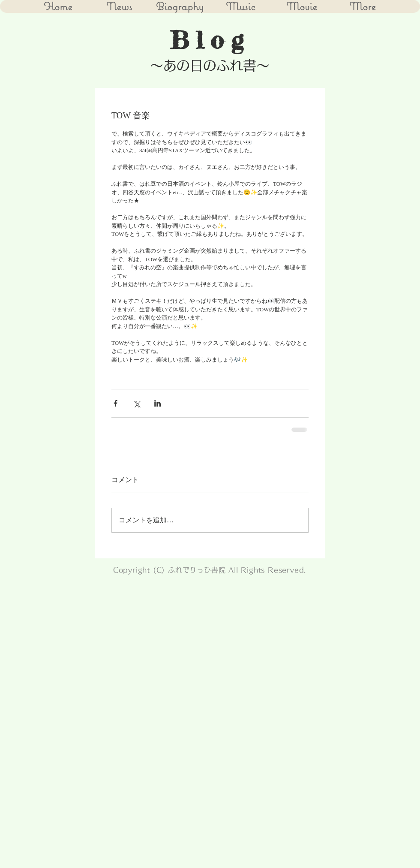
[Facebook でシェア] (115, 403)
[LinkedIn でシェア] (157, 403)
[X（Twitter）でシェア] (136, 403)
